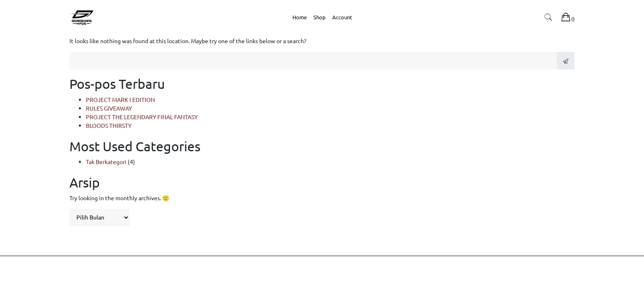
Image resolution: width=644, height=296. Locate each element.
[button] (548, 19)
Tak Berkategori (106, 162)
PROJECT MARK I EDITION (120, 99)
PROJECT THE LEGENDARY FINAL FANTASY (142, 117)
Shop (320, 17)
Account (342, 17)
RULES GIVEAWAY (109, 108)
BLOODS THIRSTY (109, 125)
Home (300, 17)
